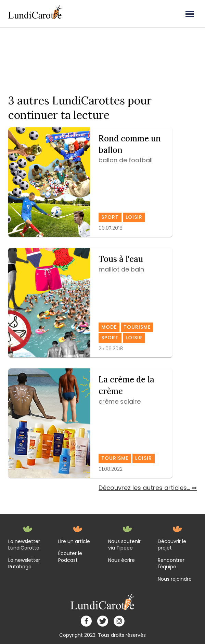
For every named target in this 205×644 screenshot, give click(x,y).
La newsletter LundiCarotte (24, 545)
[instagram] (119, 621)
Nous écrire (121, 560)
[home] (102, 602)
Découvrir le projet (172, 545)
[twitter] (103, 621)
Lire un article (74, 541)
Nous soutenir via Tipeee (124, 545)
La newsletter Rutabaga (24, 564)
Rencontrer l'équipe (171, 564)
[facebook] (86, 621)
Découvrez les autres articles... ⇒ (148, 488)
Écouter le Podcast (70, 557)
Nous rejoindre (175, 579)
